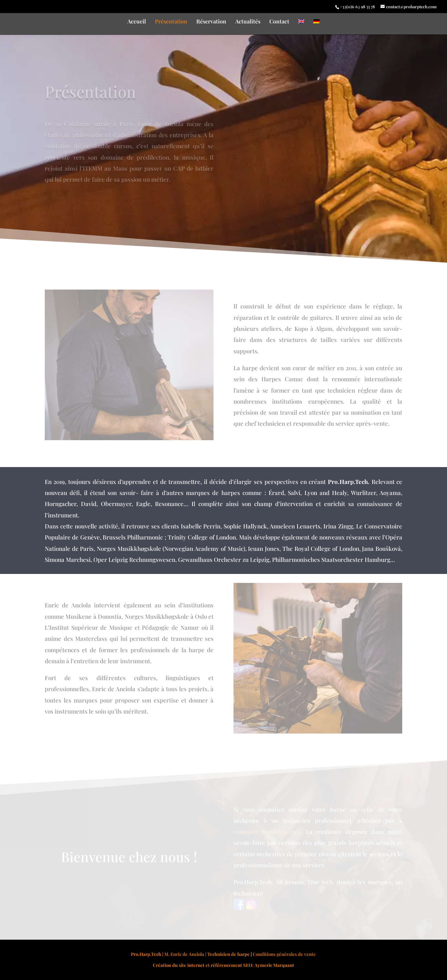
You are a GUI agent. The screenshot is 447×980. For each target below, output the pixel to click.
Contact (279, 22)
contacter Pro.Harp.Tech (267, 831)
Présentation (171, 22)
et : (223, 965)
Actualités (248, 22)
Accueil (137, 22)
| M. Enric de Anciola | (190, 954)
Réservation (211, 22)
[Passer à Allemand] (316, 27)
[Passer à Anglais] (301, 27)
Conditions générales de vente (284, 954)
